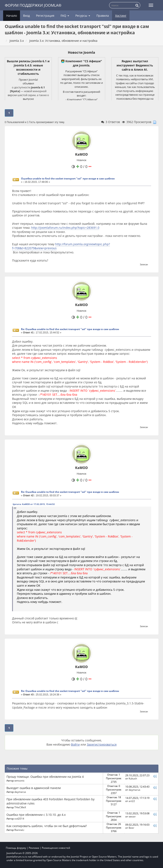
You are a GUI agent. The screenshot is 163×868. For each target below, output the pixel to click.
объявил (28, 83)
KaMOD (81, 154)
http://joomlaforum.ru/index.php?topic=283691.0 (65, 228)
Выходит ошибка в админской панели (34, 788)
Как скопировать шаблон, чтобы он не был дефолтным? (47, 826)
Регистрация (45, 16)
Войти (75, 744)
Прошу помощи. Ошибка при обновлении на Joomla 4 (45, 777)
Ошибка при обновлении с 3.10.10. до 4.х (36, 815)
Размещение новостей (56, 848)
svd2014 (19, 818)
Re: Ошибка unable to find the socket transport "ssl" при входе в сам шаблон (70, 329)
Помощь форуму (16, 848)
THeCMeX (20, 807)
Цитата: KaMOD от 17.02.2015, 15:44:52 (34, 504)
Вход (26, 16)
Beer (131, 828)
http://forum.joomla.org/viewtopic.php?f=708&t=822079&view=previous (61, 246)
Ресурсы (83, 16)
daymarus (20, 792)
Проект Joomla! (28, 80)
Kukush (133, 778)
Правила (103, 16)
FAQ (65, 16)
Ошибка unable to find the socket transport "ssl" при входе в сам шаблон (68, 179)
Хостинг (121, 16)
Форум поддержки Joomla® (33, 5)
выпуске (28, 99)
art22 (132, 801)
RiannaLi (19, 830)
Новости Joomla (81, 52)
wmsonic (19, 780)
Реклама (34, 848)
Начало (12, 16)
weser (132, 816)
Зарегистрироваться (102, 744)
